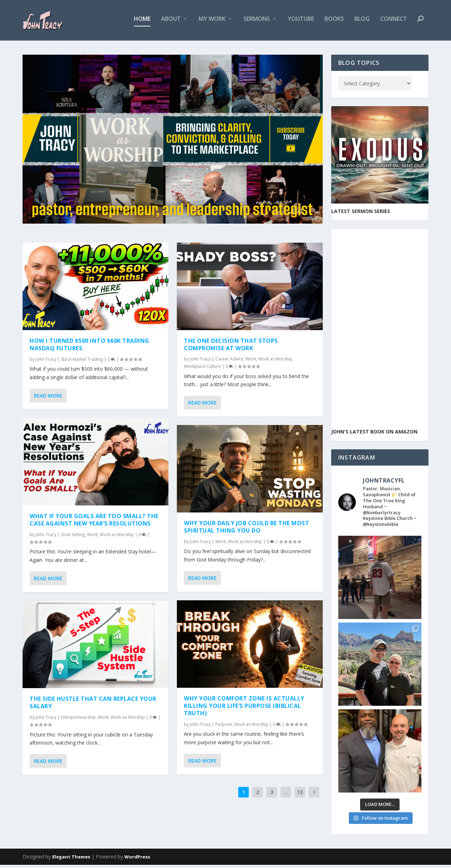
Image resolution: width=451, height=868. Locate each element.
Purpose (224, 727)
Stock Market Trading (82, 362)
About (171, 22)
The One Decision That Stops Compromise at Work (231, 348)
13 (300, 795)
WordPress (137, 860)
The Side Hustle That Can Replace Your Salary (93, 706)
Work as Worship (117, 537)
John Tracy (46, 362)
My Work (212, 22)
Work (92, 537)
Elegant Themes (71, 860)
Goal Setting (73, 537)
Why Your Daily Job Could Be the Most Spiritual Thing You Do (246, 530)
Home (142, 22)
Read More (48, 399)
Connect (394, 22)
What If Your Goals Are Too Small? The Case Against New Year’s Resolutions (94, 523)
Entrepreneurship (78, 720)
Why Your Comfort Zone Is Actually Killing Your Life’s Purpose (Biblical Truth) (244, 709)
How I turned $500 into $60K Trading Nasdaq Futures (89, 348)
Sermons (257, 22)
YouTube (301, 22)
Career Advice (229, 362)
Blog (362, 22)
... (286, 795)
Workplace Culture (202, 369)
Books (334, 22)
